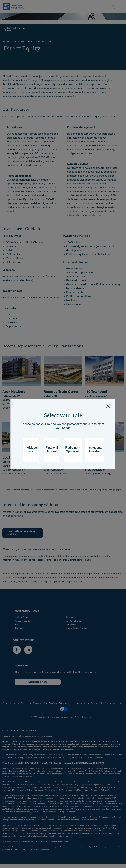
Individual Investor (31, 450)
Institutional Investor (94, 450)
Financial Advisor (52, 450)
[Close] (108, 406)
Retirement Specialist (73, 450)
